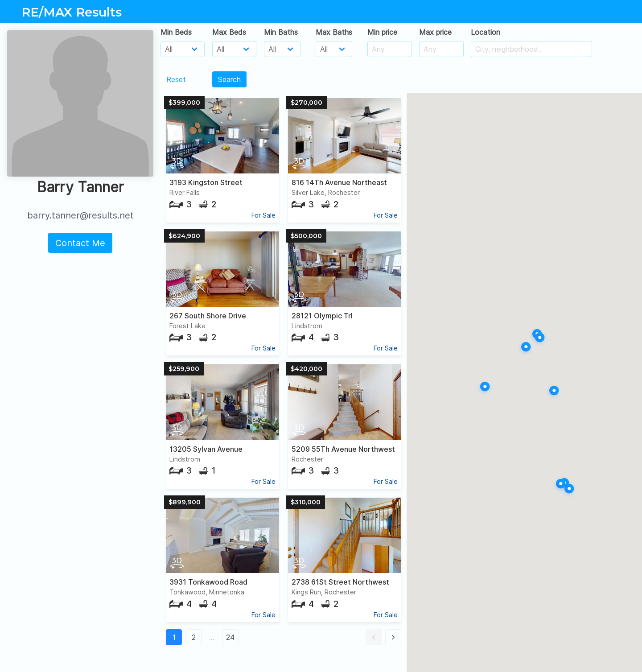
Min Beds (176, 32)
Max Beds (229, 32)
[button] (374, 637)
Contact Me (80, 243)
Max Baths (334, 32)
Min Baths (281, 32)
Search (229, 79)
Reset (176, 79)
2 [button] (194, 637)
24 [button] (230, 637)
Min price (382, 32)
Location (486, 32)
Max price (435, 32)
